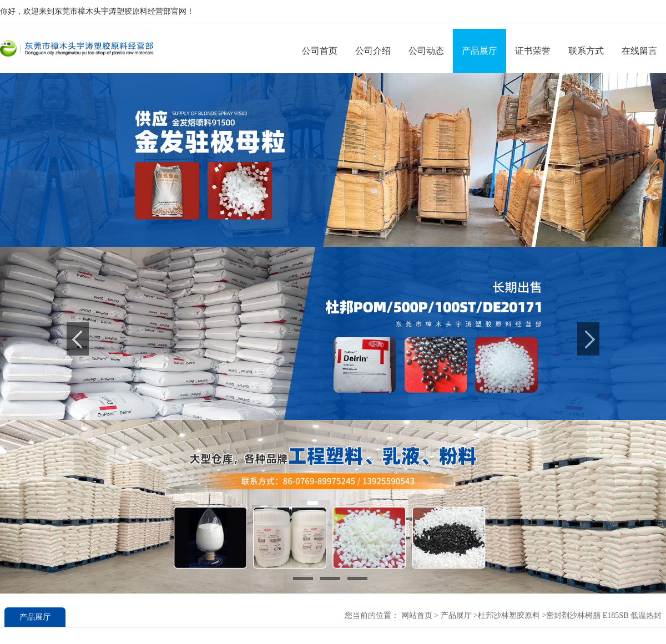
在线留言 (639, 51)
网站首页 (417, 615)
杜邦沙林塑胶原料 (509, 615)
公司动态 (426, 51)
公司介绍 (373, 51)
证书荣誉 (533, 51)
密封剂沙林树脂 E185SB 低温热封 (604, 615)
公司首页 (320, 51)
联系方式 (586, 51)
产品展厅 (480, 51)
